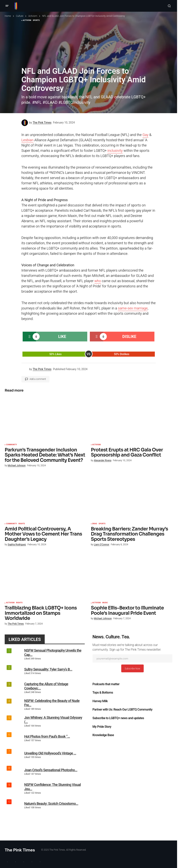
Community (12, 445)
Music (105, 603)
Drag (95, 524)
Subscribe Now (132, 669)
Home (8, 16)
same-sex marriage (133, 308)
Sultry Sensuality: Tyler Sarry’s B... (48, 669)
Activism (33, 16)
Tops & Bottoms (103, 693)
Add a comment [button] (38, 379)
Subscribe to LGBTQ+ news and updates (118, 718)
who (98, 281)
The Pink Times (20, 850)
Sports (102, 524)
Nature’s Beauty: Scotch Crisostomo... (51, 804)
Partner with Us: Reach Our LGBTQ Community (123, 710)
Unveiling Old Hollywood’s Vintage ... (50, 753)
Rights (22, 524)
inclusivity (115, 151)
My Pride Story (102, 727)
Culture (20, 16)
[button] (7, 6)
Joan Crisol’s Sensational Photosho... (51, 770)
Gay (146, 135)
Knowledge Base (103, 735)
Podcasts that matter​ (106, 684)
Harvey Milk (100, 701)
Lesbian (28, 140)
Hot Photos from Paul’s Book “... (47, 736)
